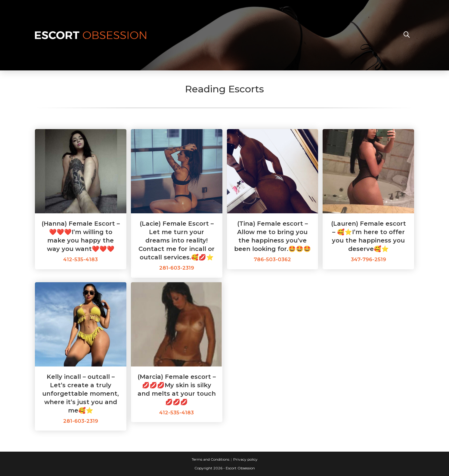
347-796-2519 (368, 259)
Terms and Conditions (211, 459)
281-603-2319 (177, 268)
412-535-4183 (81, 259)
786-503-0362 (272, 259)
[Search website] (407, 35)
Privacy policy (245, 459)
